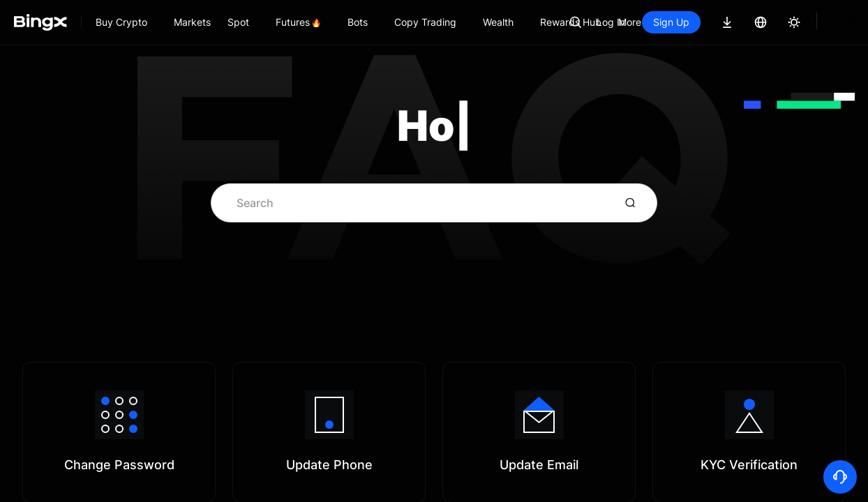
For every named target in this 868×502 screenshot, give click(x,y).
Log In (658, 22)
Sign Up (719, 22)
